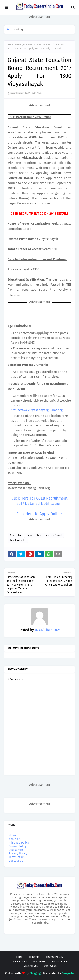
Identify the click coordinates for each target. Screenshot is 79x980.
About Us (15, 839)
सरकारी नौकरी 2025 (20, 93)
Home (11, 45)
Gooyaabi (68, 973)
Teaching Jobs (18, 540)
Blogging (35, 973)
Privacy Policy (18, 853)
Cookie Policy (18, 846)
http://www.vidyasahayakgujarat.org (37, 410)
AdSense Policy (19, 843)
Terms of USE (17, 857)
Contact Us (16, 861)
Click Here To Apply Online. (39, 514)
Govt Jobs (22, 45)
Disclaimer (16, 850)
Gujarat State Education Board (44, 535)
